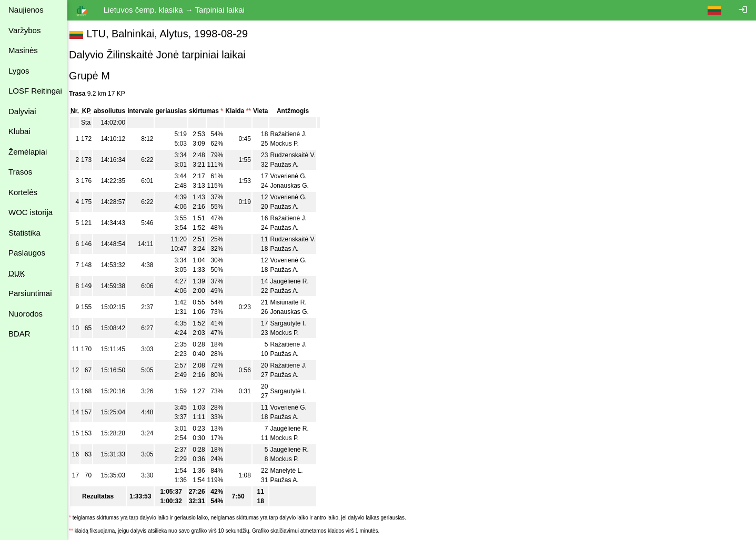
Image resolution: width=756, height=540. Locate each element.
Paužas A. (291, 165)
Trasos (20, 172)
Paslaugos (27, 253)
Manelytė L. (293, 471)
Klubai (19, 131)
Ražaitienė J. (295, 134)
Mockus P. (291, 144)
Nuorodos (26, 314)
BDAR (19, 334)
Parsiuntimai (30, 293)
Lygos (19, 71)
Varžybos (24, 30)
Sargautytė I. (295, 323)
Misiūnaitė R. (295, 302)
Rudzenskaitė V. (299, 155)
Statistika (24, 233)
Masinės (23, 50)
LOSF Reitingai (35, 91)
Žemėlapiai (28, 152)
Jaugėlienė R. (296, 281)
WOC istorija (31, 212)
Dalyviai (22, 111)
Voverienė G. (295, 176)
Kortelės (23, 192)
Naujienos (26, 10)
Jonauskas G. (296, 186)
